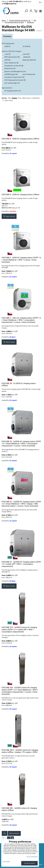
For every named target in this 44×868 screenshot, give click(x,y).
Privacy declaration (32, 857)
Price (20, 98)
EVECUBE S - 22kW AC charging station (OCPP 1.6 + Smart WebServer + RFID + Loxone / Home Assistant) (21, 260)
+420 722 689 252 (15, 1)
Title (9, 98)
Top (5, 833)
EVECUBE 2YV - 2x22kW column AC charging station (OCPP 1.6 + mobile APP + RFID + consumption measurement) (19, 630)
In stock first (35, 98)
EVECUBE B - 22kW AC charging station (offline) (20, 139)
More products (14, 833)
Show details (6, 862)
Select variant (9, 216)
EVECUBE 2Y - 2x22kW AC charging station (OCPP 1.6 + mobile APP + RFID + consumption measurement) (21, 564)
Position (14, 98)
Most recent (26, 98)
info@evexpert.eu (10, 4)
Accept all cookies (30, 863)
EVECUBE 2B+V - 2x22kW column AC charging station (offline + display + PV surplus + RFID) (20, 751)
